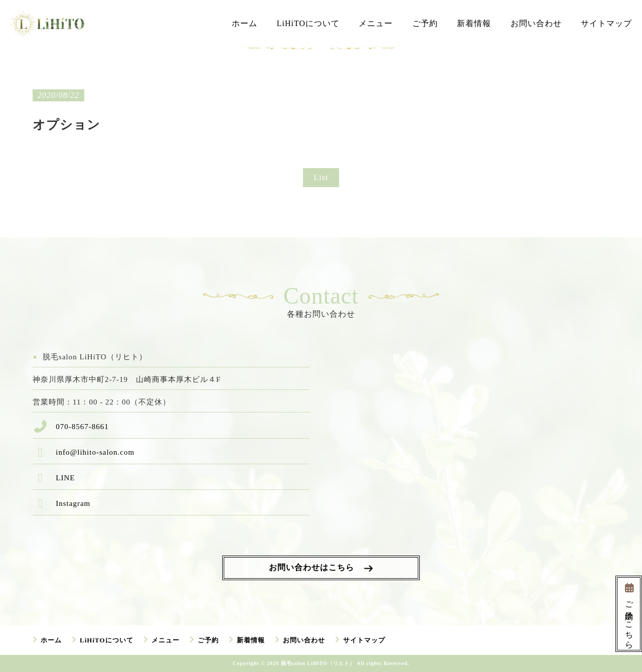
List (321, 177)
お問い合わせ (536, 23)
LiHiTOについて (308, 23)
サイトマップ (606, 23)
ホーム (245, 23)
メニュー (376, 23)
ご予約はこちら (628, 614)
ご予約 (425, 23)
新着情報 (474, 23)
